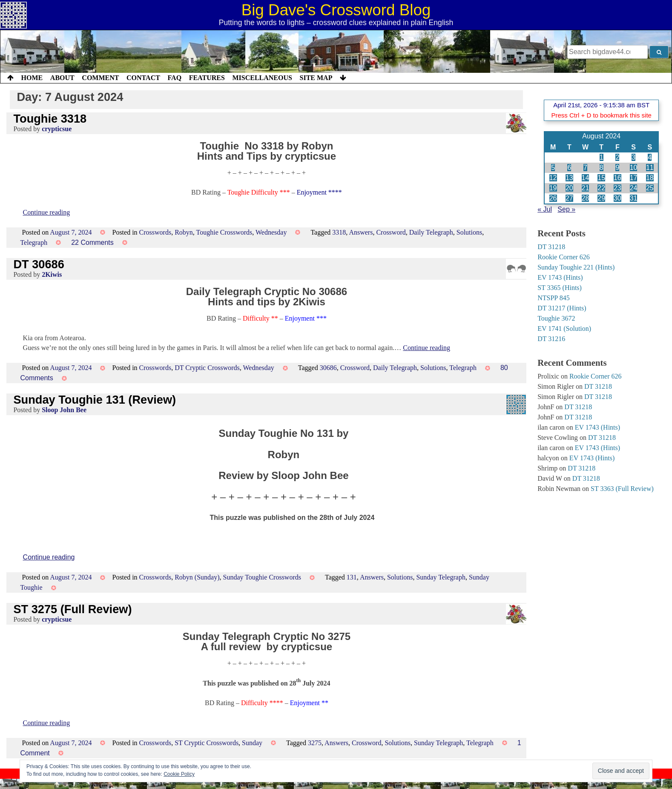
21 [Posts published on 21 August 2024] (586, 188)
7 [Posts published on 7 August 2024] (585, 168)
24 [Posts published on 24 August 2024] (634, 188)
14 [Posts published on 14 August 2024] (586, 178)
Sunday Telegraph (441, 577)
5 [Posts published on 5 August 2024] (553, 168)
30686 (328, 368)
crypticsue (57, 129)
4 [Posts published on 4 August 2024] (650, 157)
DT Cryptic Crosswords (207, 368)
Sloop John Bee (64, 410)
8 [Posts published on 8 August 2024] (602, 168)
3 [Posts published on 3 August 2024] (633, 157)
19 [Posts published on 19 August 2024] (553, 188)
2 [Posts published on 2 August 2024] (617, 157)
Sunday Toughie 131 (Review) (95, 400)
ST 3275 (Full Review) (72, 609)
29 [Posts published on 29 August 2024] (601, 198)
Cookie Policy (179, 774)
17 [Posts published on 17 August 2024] (634, 178)
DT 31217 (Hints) (562, 308)
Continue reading (47, 212)
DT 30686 (39, 264)
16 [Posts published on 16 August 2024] (617, 178)
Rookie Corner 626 (564, 257)
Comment (100, 78)
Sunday (252, 743)
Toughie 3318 (50, 119)
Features (207, 78)
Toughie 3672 (556, 318)
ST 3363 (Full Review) (622, 489)
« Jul (545, 209)
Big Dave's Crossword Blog (336, 10)
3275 (315, 743)
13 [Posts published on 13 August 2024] (569, 178)
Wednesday (271, 232)
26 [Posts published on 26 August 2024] (553, 198)
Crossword (391, 232)
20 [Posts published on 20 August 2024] (569, 188)
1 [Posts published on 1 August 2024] (602, 157)
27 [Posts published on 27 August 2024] (569, 198)
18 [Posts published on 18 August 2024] (650, 178)
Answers (361, 232)
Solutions (469, 232)
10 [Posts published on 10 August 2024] (634, 168)
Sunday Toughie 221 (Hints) (576, 267)
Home (32, 78)
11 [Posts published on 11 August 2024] (650, 168)
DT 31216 (551, 339)
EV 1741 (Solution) (564, 329)
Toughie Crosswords (224, 232)
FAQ (174, 78)
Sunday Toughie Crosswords (262, 577)
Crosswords (155, 232)
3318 (339, 232)
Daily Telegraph (431, 232)
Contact (143, 78)
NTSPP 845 (553, 298)
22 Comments (92, 242)
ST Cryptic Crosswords (207, 743)
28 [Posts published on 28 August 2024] (586, 198)
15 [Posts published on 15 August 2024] (601, 178)
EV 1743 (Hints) (560, 277)
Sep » (566, 209)
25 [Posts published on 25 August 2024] (650, 188)
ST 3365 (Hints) (560, 288)
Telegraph (34, 242)
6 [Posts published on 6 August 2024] (569, 168)
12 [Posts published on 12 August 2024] (553, 178)
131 (352, 577)
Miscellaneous (262, 78)
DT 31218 (551, 247)
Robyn (184, 232)
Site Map (316, 78)
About (62, 78)
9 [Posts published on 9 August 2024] (617, 168)
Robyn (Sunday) (197, 577)
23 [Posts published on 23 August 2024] (617, 188)
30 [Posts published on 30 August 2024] (617, 198)
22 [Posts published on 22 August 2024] (601, 188)
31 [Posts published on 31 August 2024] (634, 198)
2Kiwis (52, 274)
